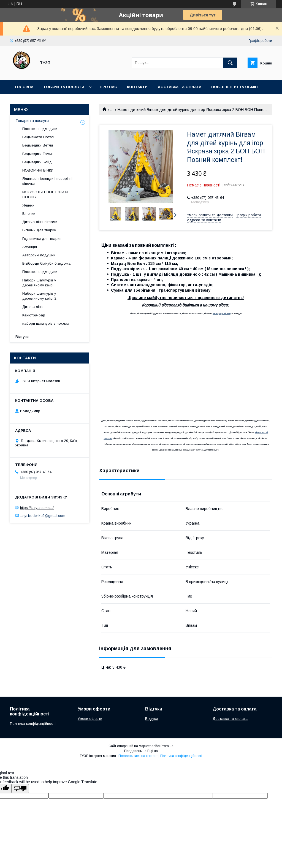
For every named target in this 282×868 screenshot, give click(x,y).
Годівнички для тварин (42, 239)
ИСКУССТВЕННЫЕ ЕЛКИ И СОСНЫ (45, 195)
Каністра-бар (34, 315)
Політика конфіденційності (33, 724)
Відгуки (22, 337)
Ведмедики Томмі (37, 154)
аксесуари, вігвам (222, 314)
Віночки (29, 214)
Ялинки (28, 205)
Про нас (108, 87)
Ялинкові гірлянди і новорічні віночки (47, 181)
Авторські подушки (39, 255)
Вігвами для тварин (39, 230)
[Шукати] (230, 63)
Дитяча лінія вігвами (40, 222)
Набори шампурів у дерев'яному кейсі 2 (39, 296)
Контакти (137, 87)
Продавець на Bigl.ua (141, 751)
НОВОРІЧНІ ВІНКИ (38, 170)
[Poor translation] (20, 789)
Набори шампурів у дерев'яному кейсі (39, 283)
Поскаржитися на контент (138, 756)
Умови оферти (90, 719)
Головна (24, 87)
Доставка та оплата (179, 87)
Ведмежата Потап (38, 137)
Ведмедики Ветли (38, 145)
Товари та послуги (64, 87)
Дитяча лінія (33, 307)
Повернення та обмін (234, 87)
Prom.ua (167, 746)
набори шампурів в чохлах (46, 323)
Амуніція (30, 247)
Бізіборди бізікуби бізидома (46, 263)
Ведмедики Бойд (37, 162)
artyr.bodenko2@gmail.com (43, 515)
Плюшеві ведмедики (40, 129)
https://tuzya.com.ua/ (37, 508)
